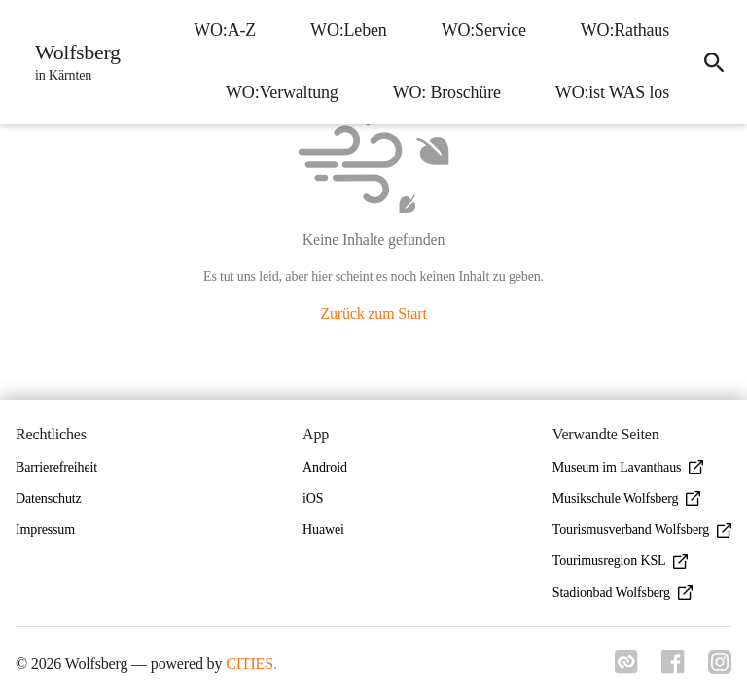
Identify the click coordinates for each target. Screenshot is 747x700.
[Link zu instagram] (720, 668)
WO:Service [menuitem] (484, 30)
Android (325, 467)
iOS (313, 498)
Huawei (323, 529)
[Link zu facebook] (673, 668)
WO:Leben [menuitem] (349, 30)
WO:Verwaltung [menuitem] (282, 92)
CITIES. (251, 664)
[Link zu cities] (626, 668)
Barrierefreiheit (56, 467)
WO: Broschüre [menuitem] (447, 92)
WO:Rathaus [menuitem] (625, 30)
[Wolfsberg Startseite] (72, 62)
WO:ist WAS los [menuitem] (612, 92)
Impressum (45, 529)
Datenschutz (49, 498)
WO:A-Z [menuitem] (225, 30)
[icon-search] (714, 62)
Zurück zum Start (373, 314)
